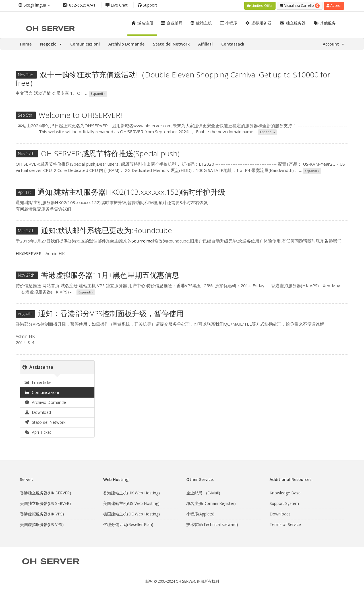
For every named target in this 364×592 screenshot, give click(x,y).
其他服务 (325, 22)
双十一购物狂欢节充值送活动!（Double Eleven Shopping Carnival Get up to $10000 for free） (173, 78)
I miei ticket (39, 382)
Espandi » (98, 93)
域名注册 (142, 22)
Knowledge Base (285, 492)
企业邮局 (172, 22)
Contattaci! (233, 43)
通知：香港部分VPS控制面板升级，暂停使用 (111, 313)
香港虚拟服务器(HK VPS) (42, 513)
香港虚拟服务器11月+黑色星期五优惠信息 (110, 274)
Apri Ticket (38, 431)
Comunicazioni (85, 43)
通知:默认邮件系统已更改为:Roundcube (106, 230)
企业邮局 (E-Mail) (203, 492)
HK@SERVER (29, 252)
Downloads (280, 513)
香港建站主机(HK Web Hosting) (132, 492)
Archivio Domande (126, 43)
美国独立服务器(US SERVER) (45, 503)
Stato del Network (171, 43)
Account (333, 43)
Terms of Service (285, 524)
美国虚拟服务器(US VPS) (42, 524)
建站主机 (201, 22)
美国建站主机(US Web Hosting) (131, 503)
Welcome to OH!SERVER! (80, 114)
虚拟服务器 (258, 22)
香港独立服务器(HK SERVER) (45, 492)
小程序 (228, 22)
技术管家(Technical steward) (212, 524)
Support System (284, 503)
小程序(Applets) (200, 513)
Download (38, 411)
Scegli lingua (34, 5)
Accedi (334, 5)
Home (26, 43)
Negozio (51, 43)
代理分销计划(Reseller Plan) (128, 524)
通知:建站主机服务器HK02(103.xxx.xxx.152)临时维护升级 (131, 191)
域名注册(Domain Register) (211, 503)
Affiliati (205, 43)
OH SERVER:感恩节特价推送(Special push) (110, 153)
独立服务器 (292, 22)
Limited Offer (260, 5)
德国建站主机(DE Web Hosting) (132, 513)
